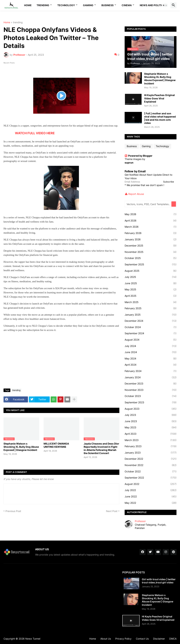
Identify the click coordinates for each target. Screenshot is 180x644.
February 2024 (151, 371)
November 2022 (151, 465)
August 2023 (151, 409)
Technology (66, 5)
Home (28, 5)
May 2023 (151, 427)
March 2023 (151, 440)
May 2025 (151, 289)
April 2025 (151, 296)
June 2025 (151, 283)
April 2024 (151, 365)
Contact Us (142, 639)
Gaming (88, 5)
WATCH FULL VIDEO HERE (35, 133)
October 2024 (151, 327)
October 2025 (151, 258)
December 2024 (151, 321)
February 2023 (151, 446)
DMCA (173, 639)
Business (107, 5)
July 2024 (151, 346)
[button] (165, 5)
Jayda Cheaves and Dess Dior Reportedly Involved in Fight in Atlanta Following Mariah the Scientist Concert (101, 448)
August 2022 (151, 484)
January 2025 (151, 315)
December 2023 (151, 384)
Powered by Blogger (139, 156)
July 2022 (151, 490)
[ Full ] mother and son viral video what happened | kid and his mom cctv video (160, 118)
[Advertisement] (61, 359)
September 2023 (151, 402)
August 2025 (151, 271)
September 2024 (151, 333)
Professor (140, 521)
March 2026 (151, 227)
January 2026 (151, 239)
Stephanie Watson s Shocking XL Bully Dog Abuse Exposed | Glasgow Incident (21, 447)
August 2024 (151, 340)
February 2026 (151, 233)
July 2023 (151, 415)
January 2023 (151, 453)
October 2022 (151, 472)
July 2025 (151, 277)
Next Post (112, 511)
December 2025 (151, 246)
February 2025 (151, 308)
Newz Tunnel (33, 639)
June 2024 (151, 352)
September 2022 (151, 478)
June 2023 (151, 421)
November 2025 (151, 252)
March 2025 (151, 302)
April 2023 (151, 434)
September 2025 (151, 264)
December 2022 (151, 459)
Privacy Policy (123, 639)
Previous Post (13, 511)
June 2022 (151, 497)
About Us (106, 639)
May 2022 (151, 503)
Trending (43, 5)
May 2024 (151, 359)
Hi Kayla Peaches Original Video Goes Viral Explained (159, 98)
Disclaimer (159, 639)
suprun (129, 163)
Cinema (127, 5)
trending (18, 22)
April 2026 (151, 221)
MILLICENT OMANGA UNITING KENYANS (56, 445)
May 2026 (151, 214)
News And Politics (152, 5)
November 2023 (151, 390)
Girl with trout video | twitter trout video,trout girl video (159, 581)
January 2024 (151, 377)
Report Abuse (136, 194)
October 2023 (151, 396)
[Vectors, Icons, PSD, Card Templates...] (148, 204)
